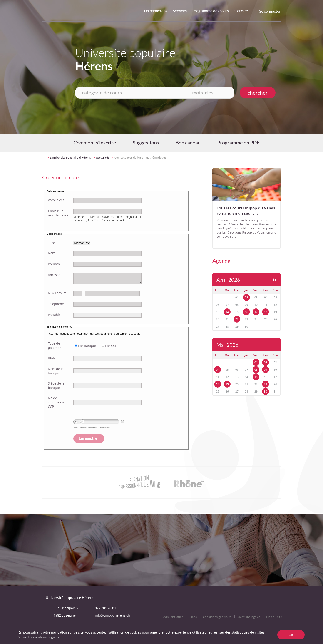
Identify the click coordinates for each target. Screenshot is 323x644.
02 (246, 297)
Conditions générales (217, 617)
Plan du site (274, 617)
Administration (173, 617)
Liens (193, 617)
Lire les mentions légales (40, 637)
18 (266, 312)
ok (291, 635)
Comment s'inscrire (95, 143)
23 (266, 384)
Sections (180, 11)
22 (237, 319)
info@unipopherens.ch (112, 615)
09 (266, 370)
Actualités (103, 158)
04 (218, 370)
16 (246, 312)
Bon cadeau (188, 143)
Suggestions (146, 143)
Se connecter (270, 11)
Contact (241, 11)
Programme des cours (211, 11)
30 (266, 392)
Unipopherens (156, 11)
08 (256, 370)
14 (227, 312)
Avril (228, 280)
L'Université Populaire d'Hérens (70, 158)
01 (256, 362)
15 (256, 377)
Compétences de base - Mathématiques (140, 158)
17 (256, 312)
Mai (227, 345)
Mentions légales (249, 617)
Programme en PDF (238, 143)
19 (227, 384)
